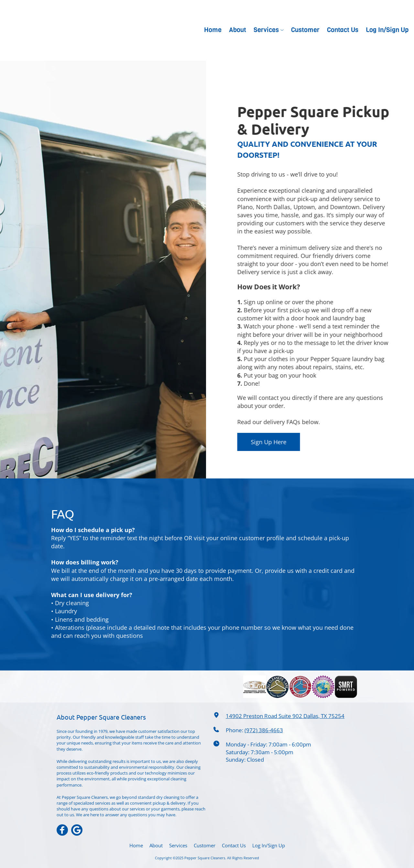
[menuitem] (213, 30)
